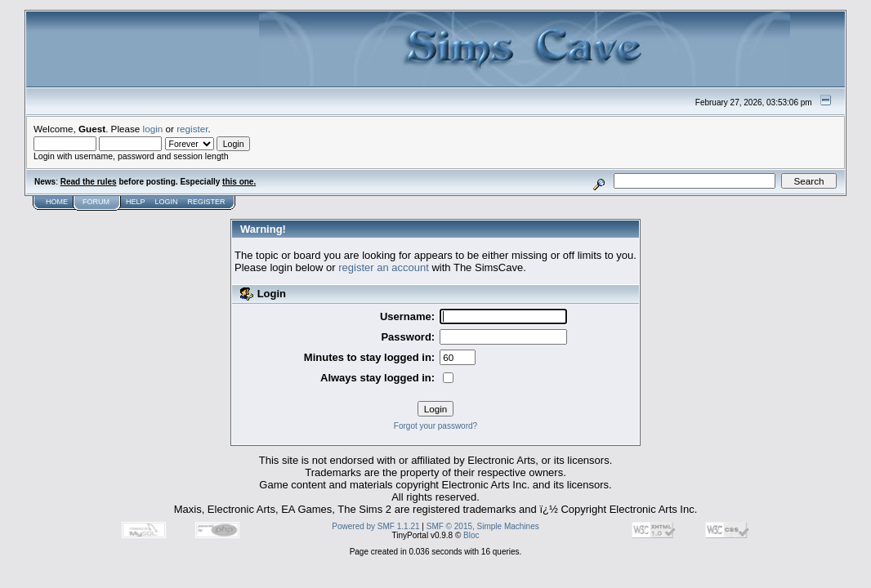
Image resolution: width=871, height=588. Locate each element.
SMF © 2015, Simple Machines (483, 526)
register (192, 129)
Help (136, 202)
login (153, 129)
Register (207, 202)
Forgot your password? (435, 426)
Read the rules (89, 182)
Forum (96, 202)
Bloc (471, 535)
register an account (384, 267)
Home (57, 202)
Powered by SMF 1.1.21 (375, 526)
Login (167, 202)
